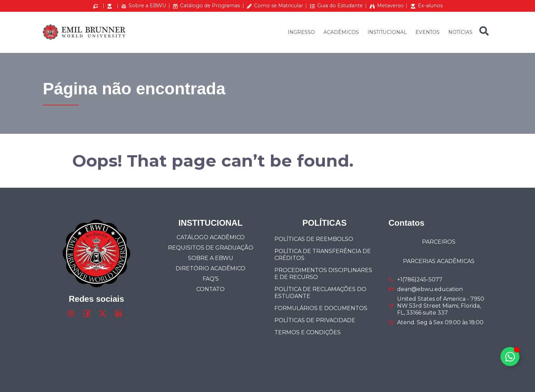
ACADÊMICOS (341, 32)
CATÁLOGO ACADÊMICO (211, 237)
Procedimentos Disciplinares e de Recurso (323, 274)
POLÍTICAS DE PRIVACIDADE (315, 320)
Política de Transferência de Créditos (323, 255)
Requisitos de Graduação (211, 248)
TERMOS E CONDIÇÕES (308, 332)
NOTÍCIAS (460, 32)
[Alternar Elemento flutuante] (510, 357)
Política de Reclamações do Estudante (320, 293)
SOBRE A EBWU (211, 258)
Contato (210, 289)
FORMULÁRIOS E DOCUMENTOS (321, 308)
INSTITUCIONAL (387, 32)
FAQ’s (211, 279)
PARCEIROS (439, 242)
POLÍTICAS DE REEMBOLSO (314, 239)
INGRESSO (301, 32)
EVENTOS (428, 32)
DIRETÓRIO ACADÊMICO (210, 268)
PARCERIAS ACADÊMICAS (439, 261)
